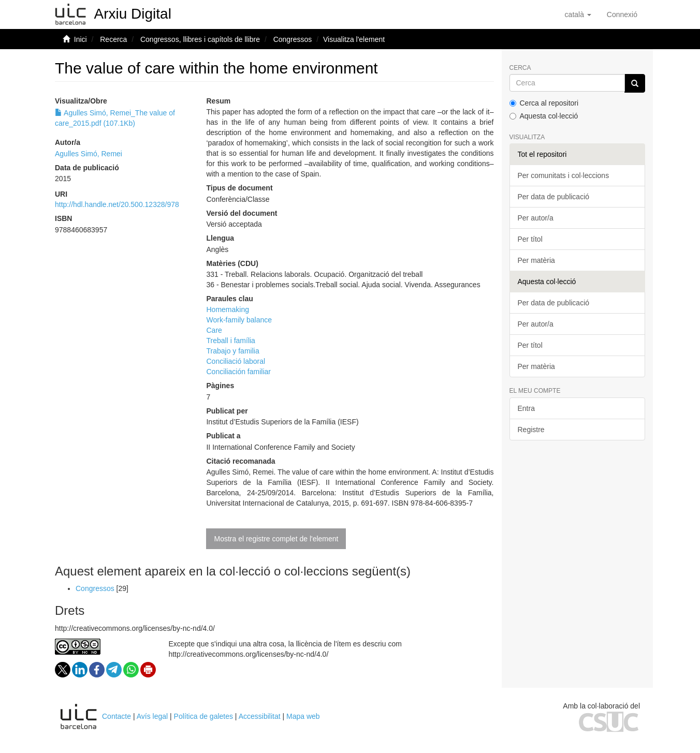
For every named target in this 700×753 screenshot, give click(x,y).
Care (214, 330)
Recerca (113, 39)
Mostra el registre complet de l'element (276, 539)
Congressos (293, 39)
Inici (81, 39)
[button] (578, 14)
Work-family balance (239, 320)
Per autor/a (536, 218)
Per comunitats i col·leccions (564, 175)
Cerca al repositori (544, 103)
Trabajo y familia (232, 351)
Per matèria (536, 260)
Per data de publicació (554, 197)
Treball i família (230, 341)
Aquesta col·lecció (544, 116)
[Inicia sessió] (622, 14)
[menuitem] (622, 14)
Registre (531, 430)
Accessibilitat (260, 716)
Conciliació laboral (236, 361)
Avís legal (152, 716)
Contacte (116, 716)
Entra (526, 408)
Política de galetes (203, 716)
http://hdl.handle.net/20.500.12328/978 (117, 204)
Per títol (530, 239)
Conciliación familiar (238, 372)
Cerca (520, 68)
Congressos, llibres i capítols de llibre (200, 39)
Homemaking (227, 309)
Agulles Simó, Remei (89, 154)
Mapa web (303, 716)
